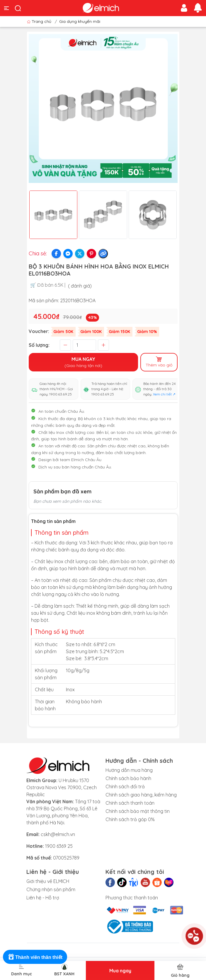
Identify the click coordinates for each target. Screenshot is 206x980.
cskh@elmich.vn (58, 834)
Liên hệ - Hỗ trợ (43, 898)
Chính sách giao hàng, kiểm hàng (141, 795)
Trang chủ (40, 21)
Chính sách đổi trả (125, 787)
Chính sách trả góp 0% (130, 819)
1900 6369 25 (59, 846)
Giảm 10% (147, 332)
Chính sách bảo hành (128, 778)
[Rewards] (35, 957)
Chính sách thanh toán (130, 803)
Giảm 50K (63, 332)
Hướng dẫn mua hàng (129, 770)
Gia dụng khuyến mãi (80, 21)
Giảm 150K (119, 332)
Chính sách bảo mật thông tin (138, 811)
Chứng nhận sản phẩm (51, 889)
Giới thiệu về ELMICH (48, 881)
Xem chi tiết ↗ (164, 394)
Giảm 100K (91, 332)
